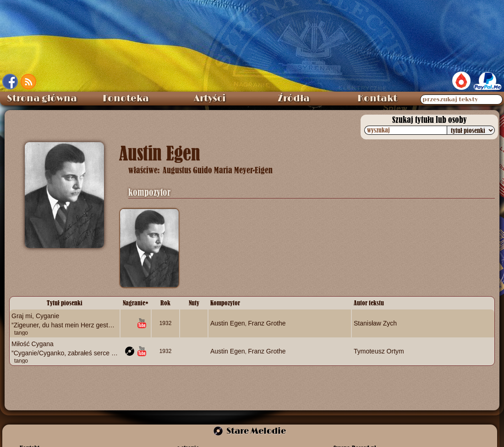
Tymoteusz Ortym (379, 351)
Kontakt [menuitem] (377, 99)
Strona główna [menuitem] (42, 99)
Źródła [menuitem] (294, 99)
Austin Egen (228, 323)
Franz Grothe (267, 323)
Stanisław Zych (375, 323)
